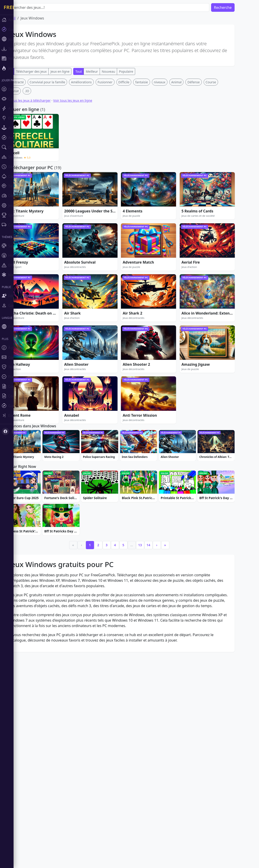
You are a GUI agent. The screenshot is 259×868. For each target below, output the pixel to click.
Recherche (236, 7)
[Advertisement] (133, 110)
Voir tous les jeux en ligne (86, 167)
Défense (207, 149)
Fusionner (119, 149)
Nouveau (122, 71)
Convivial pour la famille (61, 149)
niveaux (173, 149)
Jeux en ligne (73, 71)
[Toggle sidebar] (27, 415)
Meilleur (105, 71)
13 (153, 683)
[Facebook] (5, 431)
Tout (92, 71)
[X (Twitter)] (15, 431)
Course (224, 149)
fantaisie (155, 149)
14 (162, 683)
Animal (190, 149)
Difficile (138, 149)
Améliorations (95, 149)
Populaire (140, 71)
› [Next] (170, 683)
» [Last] (179, 683)
